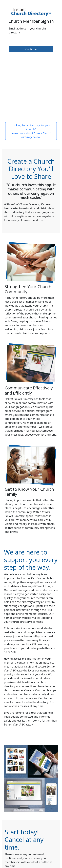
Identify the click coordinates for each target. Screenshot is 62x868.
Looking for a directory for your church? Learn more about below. (31, 131)
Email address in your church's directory (28, 30)
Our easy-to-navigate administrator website (31, 590)
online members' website (32, 614)
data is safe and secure (32, 667)
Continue (31, 49)
